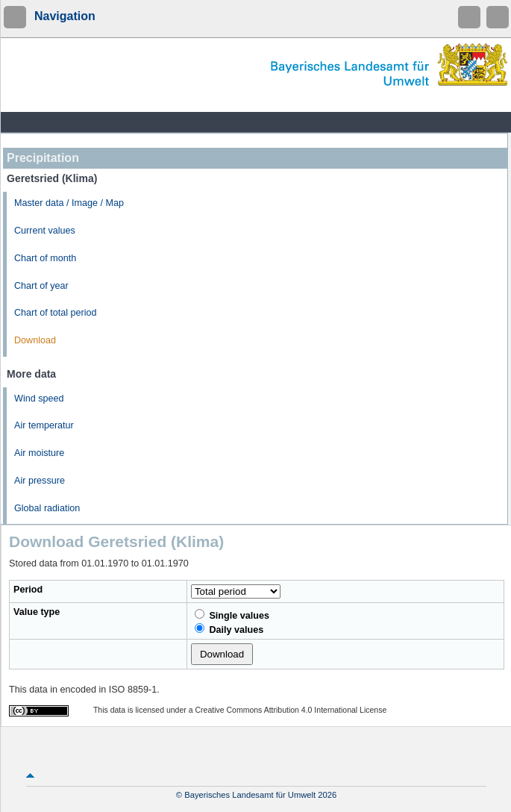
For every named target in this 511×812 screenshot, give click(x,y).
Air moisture (39, 453)
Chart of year (41, 286)
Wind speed (39, 399)
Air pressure (40, 481)
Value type (37, 612)
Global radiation (47, 508)
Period (28, 590)
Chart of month (45, 258)
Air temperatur (44, 425)
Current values (45, 231)
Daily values (229, 629)
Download (35, 340)
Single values (232, 615)
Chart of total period (56, 313)
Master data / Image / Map (69, 203)
